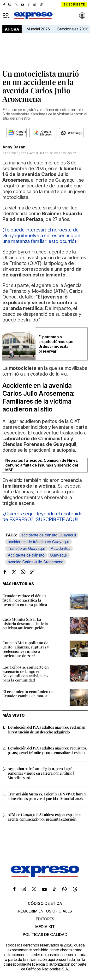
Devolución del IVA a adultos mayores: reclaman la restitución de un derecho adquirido (46, 729)
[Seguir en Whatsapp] (71, 133)
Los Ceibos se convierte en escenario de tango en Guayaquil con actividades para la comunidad (26, 673)
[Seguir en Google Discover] (43, 133)
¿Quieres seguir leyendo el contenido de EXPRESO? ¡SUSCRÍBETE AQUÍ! (42, 517)
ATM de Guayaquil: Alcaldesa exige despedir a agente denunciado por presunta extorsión (44, 817)
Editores (45, 919)
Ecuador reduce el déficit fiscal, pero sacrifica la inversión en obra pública (25, 600)
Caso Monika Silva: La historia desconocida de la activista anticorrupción (25, 623)
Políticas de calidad (45, 935)
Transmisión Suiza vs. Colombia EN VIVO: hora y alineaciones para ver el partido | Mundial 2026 (47, 796)
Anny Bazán (14, 147)
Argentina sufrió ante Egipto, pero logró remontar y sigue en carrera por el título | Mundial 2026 (41, 773)
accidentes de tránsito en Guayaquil (39, 542)
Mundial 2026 (38, 29)
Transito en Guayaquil (27, 548)
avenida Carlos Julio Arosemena (36, 562)
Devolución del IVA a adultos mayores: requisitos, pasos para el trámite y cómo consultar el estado (47, 750)
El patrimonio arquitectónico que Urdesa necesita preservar (56, 344)
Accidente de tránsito (26, 555)
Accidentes (60, 548)
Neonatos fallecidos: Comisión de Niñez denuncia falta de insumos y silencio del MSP (42, 465)
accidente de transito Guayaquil (49, 535)
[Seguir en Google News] (16, 133)
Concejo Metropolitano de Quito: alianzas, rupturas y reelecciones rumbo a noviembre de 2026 (26, 649)
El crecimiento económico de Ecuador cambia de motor (28, 694)
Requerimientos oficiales (45, 911)
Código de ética (45, 903)
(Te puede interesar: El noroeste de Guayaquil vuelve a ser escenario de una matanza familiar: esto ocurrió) (41, 236)
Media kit (45, 927)
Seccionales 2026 (73, 29)
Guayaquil (59, 555)
